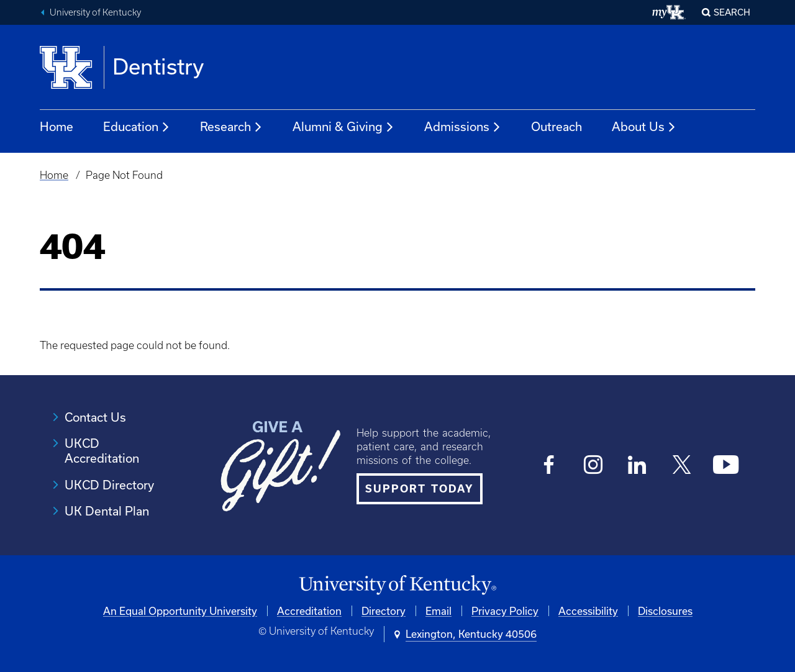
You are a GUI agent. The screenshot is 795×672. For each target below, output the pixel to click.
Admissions (463, 127)
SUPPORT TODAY (420, 488)
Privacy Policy (505, 611)
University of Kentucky (95, 12)
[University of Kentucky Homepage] (397, 585)
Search (732, 12)
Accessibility (588, 611)
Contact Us (95, 417)
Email (438, 611)
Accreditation (309, 611)
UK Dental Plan (107, 511)
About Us (644, 127)
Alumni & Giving (343, 127)
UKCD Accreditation (102, 451)
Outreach (556, 126)
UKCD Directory (109, 485)
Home (57, 126)
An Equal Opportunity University (180, 611)
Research (231, 127)
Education (137, 127)
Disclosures (665, 611)
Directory (384, 611)
